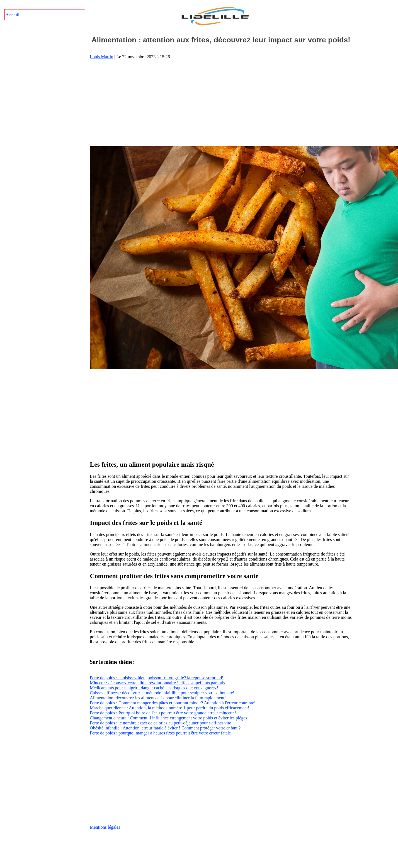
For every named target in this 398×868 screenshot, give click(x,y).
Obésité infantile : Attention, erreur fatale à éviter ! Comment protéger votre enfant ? (165, 728)
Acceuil (13, 15)
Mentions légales (105, 827)
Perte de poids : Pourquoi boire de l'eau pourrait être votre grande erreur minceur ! (163, 713)
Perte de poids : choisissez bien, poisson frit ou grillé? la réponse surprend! (156, 678)
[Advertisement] (221, 103)
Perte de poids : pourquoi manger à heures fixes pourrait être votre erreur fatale (160, 733)
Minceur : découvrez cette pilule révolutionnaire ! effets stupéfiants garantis (157, 683)
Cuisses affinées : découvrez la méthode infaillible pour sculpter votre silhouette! (162, 693)
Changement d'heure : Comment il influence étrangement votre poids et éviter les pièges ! (170, 718)
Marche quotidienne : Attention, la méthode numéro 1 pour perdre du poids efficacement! (169, 708)
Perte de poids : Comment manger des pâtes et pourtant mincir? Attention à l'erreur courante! (173, 703)
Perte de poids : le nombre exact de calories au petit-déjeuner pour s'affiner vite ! (162, 723)
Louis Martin (101, 57)
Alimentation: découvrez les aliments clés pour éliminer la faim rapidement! (158, 698)
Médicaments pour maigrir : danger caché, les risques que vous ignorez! (154, 688)
